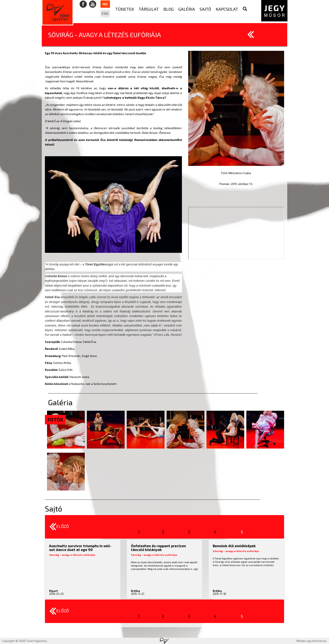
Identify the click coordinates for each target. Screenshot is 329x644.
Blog (169, 9)
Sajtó (205, 9)
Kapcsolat (227, 9)
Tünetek (125, 9)
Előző (59, 527)
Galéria (187, 9)
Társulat (149, 9)
